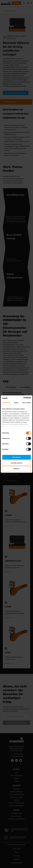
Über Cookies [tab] (27, 403)
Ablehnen (16, 469)
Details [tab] (16, 403)
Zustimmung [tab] (6, 403)
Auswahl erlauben (17, 463)
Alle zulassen (16, 457)
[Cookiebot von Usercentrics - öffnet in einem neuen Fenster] (23, 398)
